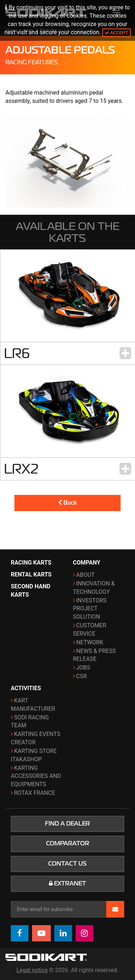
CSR (82, 676)
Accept (116, 33)
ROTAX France (35, 793)
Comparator (68, 844)
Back (67, 503)
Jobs (83, 668)
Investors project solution (90, 609)
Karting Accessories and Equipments (36, 776)
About (85, 575)
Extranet (67, 884)
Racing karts (31, 563)
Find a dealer (67, 824)
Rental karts (31, 574)
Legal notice (32, 970)
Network (90, 642)
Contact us (67, 864)
